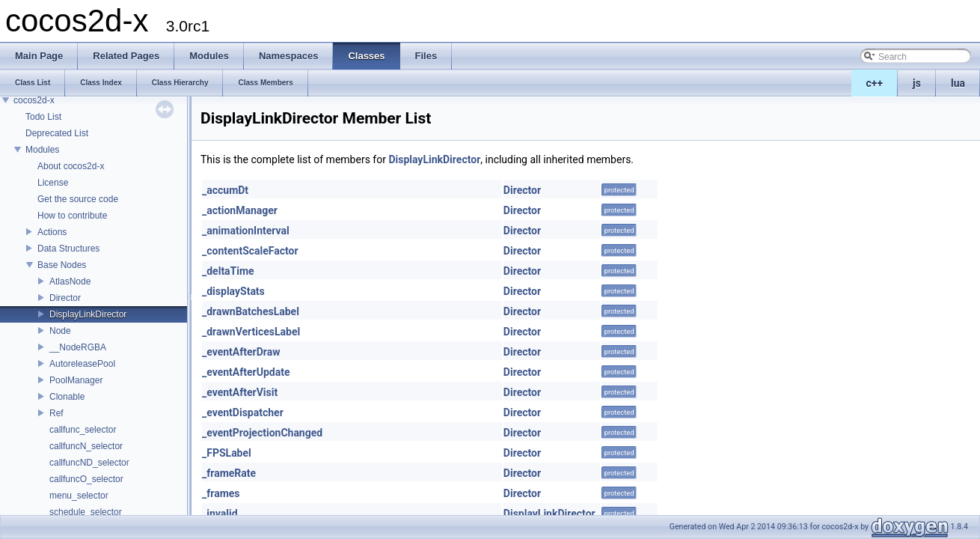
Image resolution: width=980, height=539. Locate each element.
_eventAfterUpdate (246, 372)
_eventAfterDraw (241, 352)
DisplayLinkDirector (88, 314)
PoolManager (76, 380)
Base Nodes (62, 265)
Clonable (67, 397)
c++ (875, 83)
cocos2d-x (34, 100)
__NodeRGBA (78, 347)
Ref (56, 413)
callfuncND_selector (89, 463)
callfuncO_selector (86, 479)
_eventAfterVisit (240, 392)
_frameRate (229, 473)
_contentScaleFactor (250, 251)
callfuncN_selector (86, 446)
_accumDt (225, 190)
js (917, 83)
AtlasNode (70, 281)
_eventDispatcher (243, 412)
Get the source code (78, 199)
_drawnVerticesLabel (251, 332)
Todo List (43, 117)
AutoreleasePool (82, 364)
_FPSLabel (227, 453)
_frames (221, 493)
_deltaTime (228, 271)
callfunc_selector (83, 430)
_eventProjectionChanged (262, 433)
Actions (52, 232)
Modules (42, 150)
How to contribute (72, 216)
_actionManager (240, 210)
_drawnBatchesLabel (251, 311)
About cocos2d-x (71, 166)
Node (60, 331)
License (53, 183)
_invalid (220, 514)
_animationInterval (246, 231)
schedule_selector (86, 512)
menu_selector (79, 496)
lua (958, 83)
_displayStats (233, 291)
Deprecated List (57, 133)
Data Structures (68, 249)
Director (65, 298)
